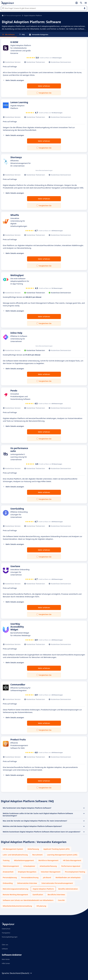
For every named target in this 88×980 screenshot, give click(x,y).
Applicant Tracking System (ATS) (56, 849)
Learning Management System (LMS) (62, 855)
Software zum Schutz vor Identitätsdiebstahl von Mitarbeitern (28, 900)
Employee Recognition (27, 872)
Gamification (38, 895)
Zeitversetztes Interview (27, 883)
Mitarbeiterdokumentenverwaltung (17, 906)
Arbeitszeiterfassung (48, 866)
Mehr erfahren (44, 86)
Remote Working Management (15, 895)
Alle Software (8, 34)
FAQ (22, 34)
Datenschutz (6, 929)
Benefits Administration (68, 889)
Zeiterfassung (33, 849)
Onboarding (8, 883)
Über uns (5, 945)
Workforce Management (48, 860)
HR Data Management (72, 860)
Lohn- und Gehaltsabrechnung (15, 855)
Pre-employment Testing (75, 872)
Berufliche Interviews (56, 895)
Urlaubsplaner (29, 866)
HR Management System (13, 849)
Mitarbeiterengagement (24, 860)
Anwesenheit (8, 872)
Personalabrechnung (30, 877)
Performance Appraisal (71, 866)
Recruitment (37, 855)
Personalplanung (10, 877)
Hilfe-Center (6, 963)
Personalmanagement (14, 15)
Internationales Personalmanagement (57, 883)
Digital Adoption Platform (43, 889)
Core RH (61, 900)
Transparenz (6, 933)
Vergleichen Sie (45, 93)
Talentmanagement (11, 866)
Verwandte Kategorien (39, 34)
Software (5, 949)
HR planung (41, 906)
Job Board (47, 877)
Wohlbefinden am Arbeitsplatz (68, 877)
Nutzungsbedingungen (10, 937)
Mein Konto (6, 959)
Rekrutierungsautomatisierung (15, 889)
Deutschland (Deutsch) (21, 973)
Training (6, 860)
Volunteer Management (51, 872)
